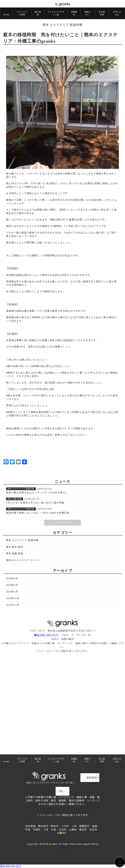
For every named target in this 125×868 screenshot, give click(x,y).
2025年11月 (13, 605)
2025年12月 (13, 598)
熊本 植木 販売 (15, 547)
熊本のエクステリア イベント (23, 560)
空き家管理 (102, 13)
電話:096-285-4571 (46, 635)
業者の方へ (88, 13)
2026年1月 (12, 592)
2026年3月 (12, 578)
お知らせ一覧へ (63, 523)
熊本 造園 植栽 (15, 499)
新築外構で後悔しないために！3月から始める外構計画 (38, 513)
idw (63, 847)
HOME (6, 15)
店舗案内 (74, 13)
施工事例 (38, 13)
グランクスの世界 (22, 13)
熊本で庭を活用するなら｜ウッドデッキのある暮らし (37, 493)
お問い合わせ (117, 13)
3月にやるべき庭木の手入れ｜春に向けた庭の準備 (35, 503)
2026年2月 (12, 585)
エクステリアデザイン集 (56, 13)
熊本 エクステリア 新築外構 (62, 25)
